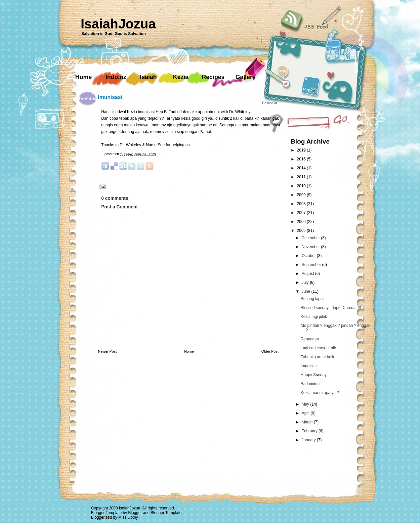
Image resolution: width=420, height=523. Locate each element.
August (308, 274)
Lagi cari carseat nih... (320, 348)
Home (83, 77)
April (306, 413)
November (311, 247)
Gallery (246, 77)
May (306, 404)
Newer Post (107, 351)
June (306, 291)
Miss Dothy (128, 517)
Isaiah (148, 77)
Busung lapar (312, 299)
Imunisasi (110, 97)
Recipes (213, 77)
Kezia (181, 77)
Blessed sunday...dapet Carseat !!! (331, 308)
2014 (302, 168)
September (312, 265)
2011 (302, 177)
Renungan (310, 339)
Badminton (310, 384)
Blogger (135, 513)
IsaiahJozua (118, 24)
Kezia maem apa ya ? (320, 393)
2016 (302, 159)
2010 (302, 186)
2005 (302, 231)
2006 (302, 222)
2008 (302, 204)
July (306, 283)
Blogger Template (106, 513)
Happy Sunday (314, 375)
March (308, 422)
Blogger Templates (167, 513)
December (311, 238)
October (309, 256)
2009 (302, 195)
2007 (302, 213)
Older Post (270, 351)
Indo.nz (116, 77)
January (309, 440)
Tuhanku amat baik (317, 357)
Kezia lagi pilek (314, 317)
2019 (302, 150)
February (310, 431)
